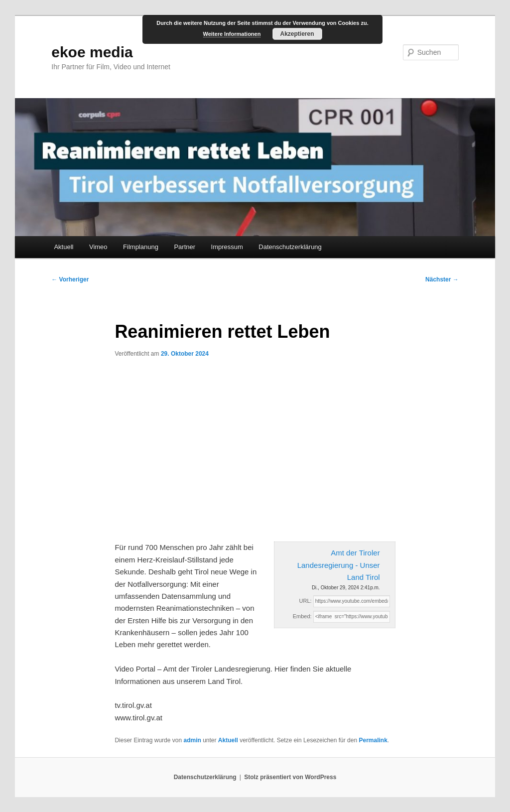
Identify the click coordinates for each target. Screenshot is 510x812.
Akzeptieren (297, 34)
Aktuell (64, 247)
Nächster (442, 279)
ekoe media (92, 52)
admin (192, 740)
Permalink (373, 740)
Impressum (227, 247)
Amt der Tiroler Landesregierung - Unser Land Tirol (339, 565)
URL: (306, 601)
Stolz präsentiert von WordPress (290, 777)
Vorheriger (70, 279)
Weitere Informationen (232, 34)
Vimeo (98, 247)
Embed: (302, 616)
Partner (185, 247)
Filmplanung (141, 247)
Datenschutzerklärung (290, 247)
